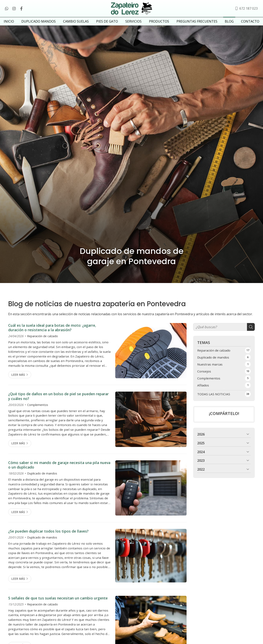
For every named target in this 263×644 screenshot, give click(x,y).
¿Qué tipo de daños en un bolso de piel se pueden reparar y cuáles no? (58, 399)
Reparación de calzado (43, 339)
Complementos (38, 408)
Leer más (18, 378)
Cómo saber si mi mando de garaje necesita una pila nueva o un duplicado (59, 468)
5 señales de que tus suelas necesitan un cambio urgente (58, 601)
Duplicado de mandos (42, 477)
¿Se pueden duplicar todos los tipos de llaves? (48, 534)
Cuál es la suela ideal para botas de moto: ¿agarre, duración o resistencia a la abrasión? (52, 331)
